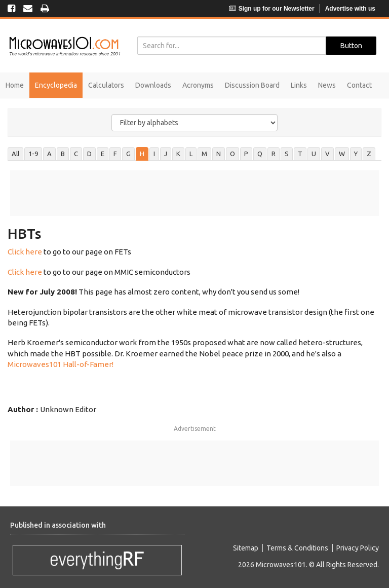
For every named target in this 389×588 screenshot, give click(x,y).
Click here (25, 252)
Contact (359, 85)
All (15, 154)
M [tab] (204, 154)
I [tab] (154, 154)
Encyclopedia (56, 85)
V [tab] (327, 154)
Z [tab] (369, 154)
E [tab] (103, 154)
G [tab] (128, 154)
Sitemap (246, 548)
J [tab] (166, 154)
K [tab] (178, 154)
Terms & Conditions (297, 548)
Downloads (153, 85)
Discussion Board (252, 85)
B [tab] (63, 154)
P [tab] (246, 154)
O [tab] (232, 154)
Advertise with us (350, 9)
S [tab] (287, 154)
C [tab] (76, 154)
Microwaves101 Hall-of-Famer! (61, 364)
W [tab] (342, 154)
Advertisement (195, 429)
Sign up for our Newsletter (272, 9)
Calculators (106, 85)
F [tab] (115, 154)
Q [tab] (260, 154)
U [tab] (314, 154)
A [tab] (49, 154)
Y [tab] (356, 154)
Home (15, 85)
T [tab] (300, 154)
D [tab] (89, 154)
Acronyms (198, 85)
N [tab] (219, 154)
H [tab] (142, 154)
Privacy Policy (358, 548)
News (327, 85)
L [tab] (191, 154)
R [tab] (274, 154)
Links (299, 85)
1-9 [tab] (33, 154)
